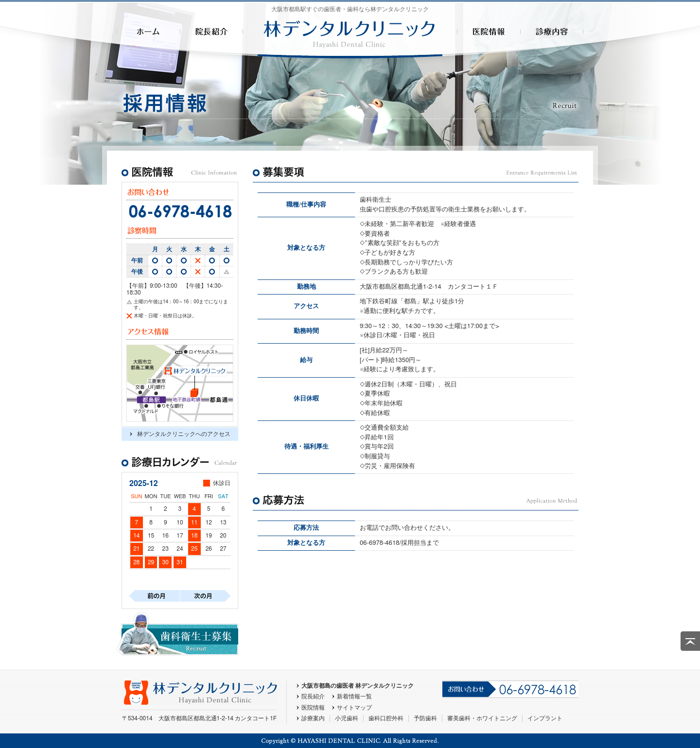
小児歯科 (347, 718)
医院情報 (313, 708)
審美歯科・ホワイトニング (482, 718)
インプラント (545, 718)
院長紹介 (313, 696)
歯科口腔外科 (386, 718)
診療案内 (313, 718)
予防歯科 (425, 718)
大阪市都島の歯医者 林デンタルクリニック (358, 686)
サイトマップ (354, 708)
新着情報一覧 (354, 696)
